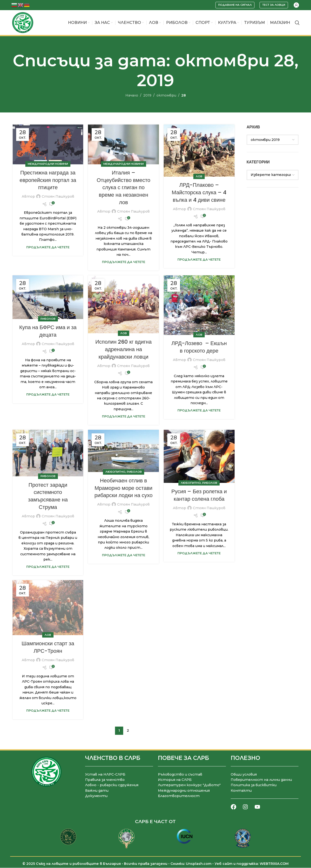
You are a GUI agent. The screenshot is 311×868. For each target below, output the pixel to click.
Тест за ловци (274, 5)
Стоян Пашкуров (58, 197)
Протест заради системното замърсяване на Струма (48, 496)
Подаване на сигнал (235, 5)
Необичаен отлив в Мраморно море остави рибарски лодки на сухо (124, 488)
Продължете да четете (48, 247)
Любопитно (115, 472)
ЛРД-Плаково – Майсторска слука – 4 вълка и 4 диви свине (199, 193)
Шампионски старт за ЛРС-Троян (48, 647)
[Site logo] (23, 22)
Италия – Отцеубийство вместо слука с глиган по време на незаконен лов (124, 187)
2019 (147, 95)
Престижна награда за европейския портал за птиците (48, 180)
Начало (132, 95)
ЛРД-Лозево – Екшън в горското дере (199, 347)
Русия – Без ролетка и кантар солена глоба (199, 495)
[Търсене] (297, 23)
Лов (199, 176)
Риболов (48, 319)
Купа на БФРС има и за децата (48, 331)
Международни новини (48, 164)
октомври (166, 95)
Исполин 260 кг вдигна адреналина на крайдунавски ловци (124, 350)
